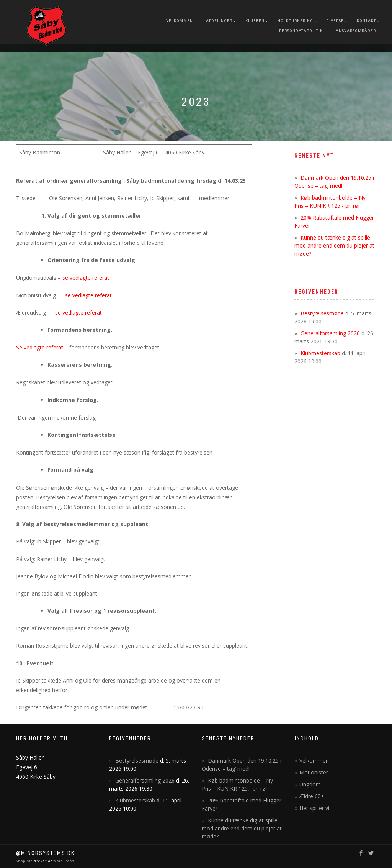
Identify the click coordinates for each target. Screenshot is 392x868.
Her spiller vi (314, 808)
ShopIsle (25, 861)
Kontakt (366, 21)
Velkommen (180, 21)
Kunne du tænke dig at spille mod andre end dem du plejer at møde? (334, 245)
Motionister (314, 772)
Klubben (255, 21)
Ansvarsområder (356, 31)
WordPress (63, 861)
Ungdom (310, 784)
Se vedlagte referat (40, 347)
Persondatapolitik (301, 31)
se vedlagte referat (86, 278)
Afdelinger (219, 21)
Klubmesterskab (320, 353)
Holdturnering (295, 21)
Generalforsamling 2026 (330, 333)
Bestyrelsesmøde (322, 313)
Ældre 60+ (312, 796)
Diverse (335, 21)
